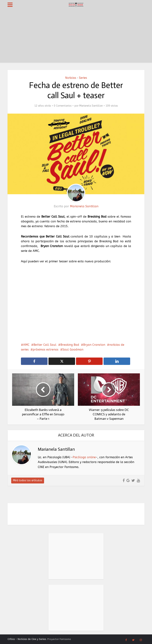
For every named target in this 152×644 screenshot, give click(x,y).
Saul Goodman (73, 350)
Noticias (71, 78)
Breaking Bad (70, 345)
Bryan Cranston (94, 345)
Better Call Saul (45, 345)
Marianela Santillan (91, 106)
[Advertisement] (76, 37)
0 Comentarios (63, 106)
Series (83, 78)
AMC (26, 345)
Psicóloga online (84, 457)
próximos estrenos (46, 350)
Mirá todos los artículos (28, 480)
